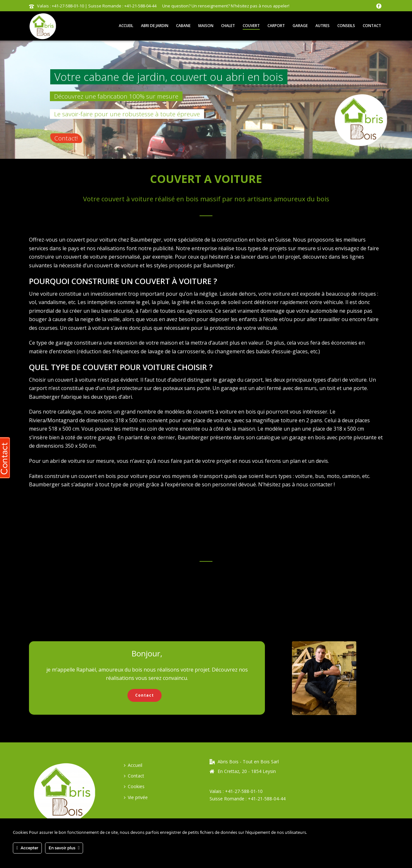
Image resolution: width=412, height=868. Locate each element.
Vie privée (136, 797)
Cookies (134, 786)
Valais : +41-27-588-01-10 (236, 791)
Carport (276, 26)
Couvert (251, 26)
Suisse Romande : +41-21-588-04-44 (248, 799)
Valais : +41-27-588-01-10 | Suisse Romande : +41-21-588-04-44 (97, 6)
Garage (300, 26)
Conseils (346, 26)
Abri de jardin (155, 26)
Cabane (183, 26)
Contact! (66, 138)
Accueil (126, 26)
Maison (206, 26)
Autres (323, 26)
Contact (372, 26)
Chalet (228, 26)
